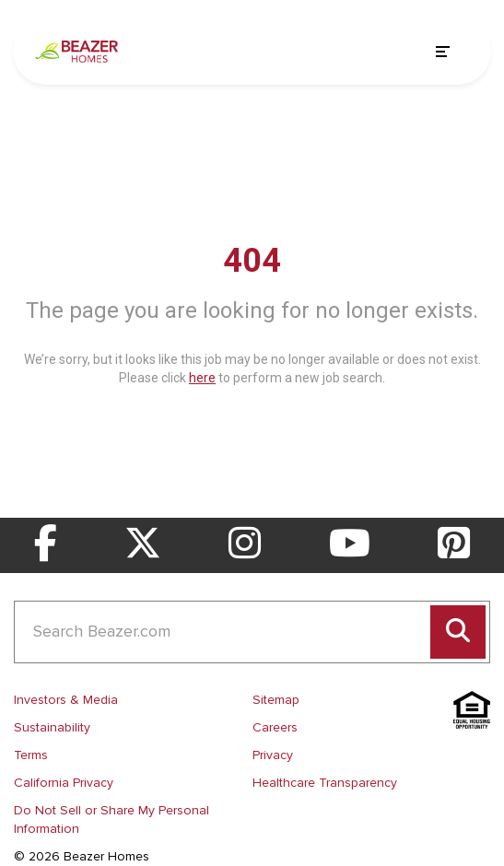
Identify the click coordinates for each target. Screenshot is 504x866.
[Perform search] (458, 632)
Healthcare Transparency (325, 783)
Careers (275, 727)
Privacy (273, 755)
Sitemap (276, 700)
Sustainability (52, 727)
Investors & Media (66, 700)
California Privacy (64, 783)
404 (252, 261)
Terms (31, 755)
